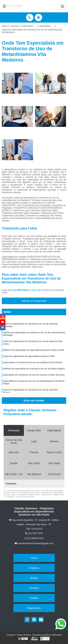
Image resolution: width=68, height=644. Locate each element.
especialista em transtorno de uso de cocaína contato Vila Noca (34, 375)
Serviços (34, 588)
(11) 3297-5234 (20, 290)
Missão (34, 578)
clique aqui (36, 290)
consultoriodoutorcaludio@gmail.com (34, 543)
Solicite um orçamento (34, 301)
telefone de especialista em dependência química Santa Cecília (34, 350)
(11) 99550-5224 (34, 538)
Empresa (34, 568)
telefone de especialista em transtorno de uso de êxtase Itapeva (34, 369)
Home (34, 558)
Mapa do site (34, 608)
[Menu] (62, 6)
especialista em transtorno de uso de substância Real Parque (33, 362)
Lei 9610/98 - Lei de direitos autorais (20, 497)
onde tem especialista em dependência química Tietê (29, 356)
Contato (34, 598)
